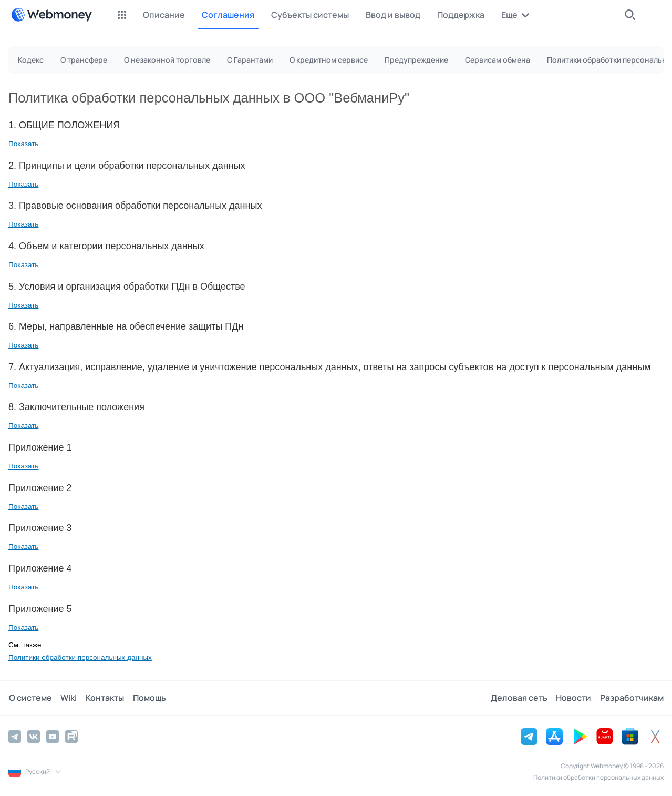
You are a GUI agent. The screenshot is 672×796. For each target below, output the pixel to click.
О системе (30, 698)
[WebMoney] (51, 15)
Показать (23, 144)
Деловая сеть (520, 698)
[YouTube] (53, 736)
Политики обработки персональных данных (80, 657)
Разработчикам (632, 698)
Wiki (68, 698)
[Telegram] (15, 736)
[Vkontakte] (34, 736)
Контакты (104, 698)
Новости (574, 698)
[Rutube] (71, 736)
